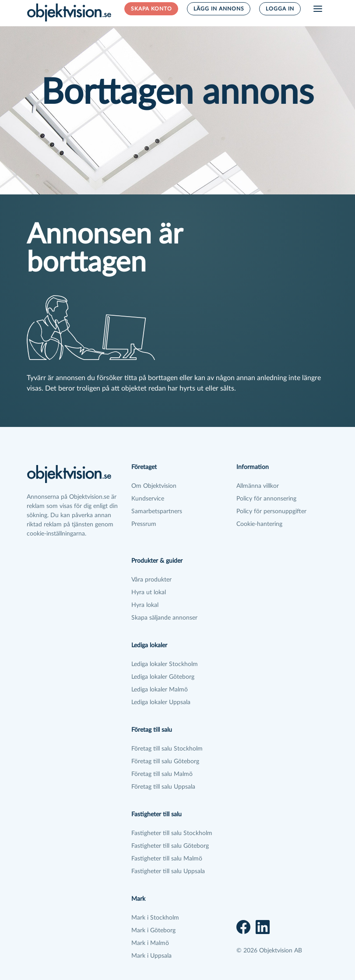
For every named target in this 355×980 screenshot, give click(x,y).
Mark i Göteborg (153, 931)
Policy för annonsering (266, 499)
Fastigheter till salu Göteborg (170, 846)
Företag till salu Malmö (162, 774)
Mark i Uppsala (151, 956)
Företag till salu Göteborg (165, 761)
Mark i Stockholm (155, 918)
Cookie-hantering (259, 524)
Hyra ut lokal (149, 592)
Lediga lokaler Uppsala (161, 702)
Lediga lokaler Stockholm (165, 664)
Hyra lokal (145, 605)
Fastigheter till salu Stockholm (172, 833)
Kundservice (148, 499)
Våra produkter (151, 580)
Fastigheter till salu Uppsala (168, 871)
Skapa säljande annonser (164, 618)
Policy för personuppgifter (271, 511)
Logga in (280, 9)
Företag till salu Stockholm (167, 749)
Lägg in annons (219, 9)
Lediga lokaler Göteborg (163, 677)
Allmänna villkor (258, 486)
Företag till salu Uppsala (163, 787)
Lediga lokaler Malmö (160, 690)
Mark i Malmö (150, 943)
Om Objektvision (154, 486)
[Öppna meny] (318, 9)
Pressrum (144, 524)
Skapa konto (151, 9)
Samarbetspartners (157, 511)
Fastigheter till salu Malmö (167, 859)
